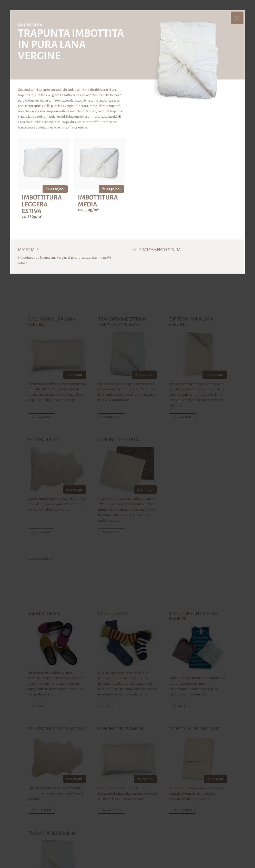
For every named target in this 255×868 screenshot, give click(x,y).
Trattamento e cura (160, 250)
